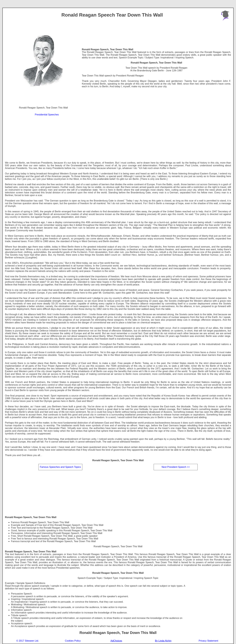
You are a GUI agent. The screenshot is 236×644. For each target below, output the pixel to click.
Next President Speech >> (176, 467)
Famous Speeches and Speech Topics (60, 467)
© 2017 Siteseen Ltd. (28, 641)
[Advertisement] (118, 139)
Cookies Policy (73, 641)
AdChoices (116, 641)
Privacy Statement (208, 641)
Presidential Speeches (47, 115)
